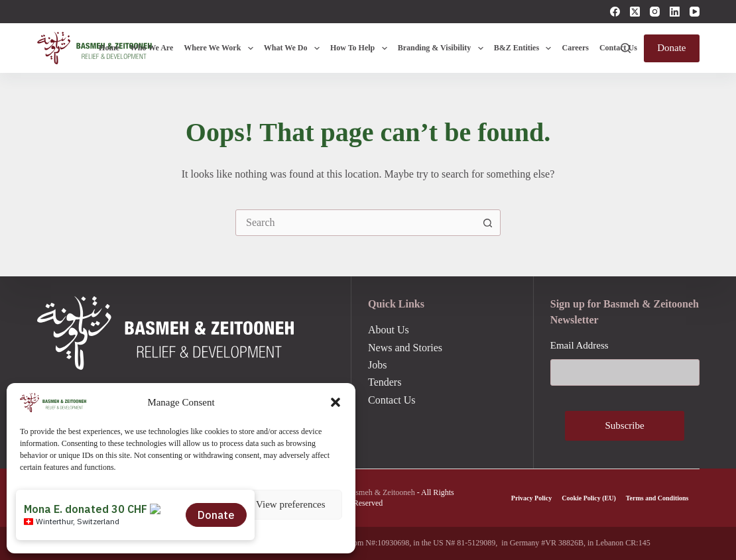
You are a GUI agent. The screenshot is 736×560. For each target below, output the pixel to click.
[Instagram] (655, 12)
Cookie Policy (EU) (589, 498)
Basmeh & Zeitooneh (381, 492)
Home (109, 48)
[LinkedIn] (675, 12)
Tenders (385, 382)
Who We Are (152, 48)
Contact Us (618, 48)
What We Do (294, 48)
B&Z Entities (525, 48)
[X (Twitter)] (635, 12)
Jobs (377, 365)
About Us (389, 330)
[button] (336, 402)
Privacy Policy (531, 498)
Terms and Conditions (657, 498)
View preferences (290, 504)
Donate (671, 48)
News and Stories (405, 348)
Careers (575, 48)
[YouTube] (695, 12)
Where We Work (221, 48)
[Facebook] (615, 12)
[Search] (626, 48)
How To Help (361, 48)
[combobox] (355, 223)
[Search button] (487, 223)
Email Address (580, 345)
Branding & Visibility (443, 48)
